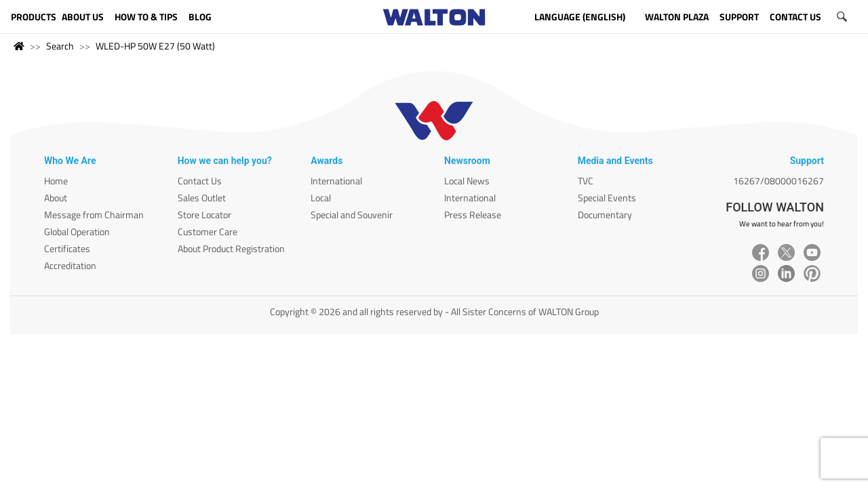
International (336, 181)
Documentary (605, 215)
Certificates (67, 248)
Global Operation (77, 231)
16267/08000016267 (778, 181)
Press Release (473, 215)
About (56, 198)
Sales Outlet (202, 198)
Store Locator (204, 215)
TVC (586, 181)
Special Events (607, 198)
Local (321, 198)
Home (56, 181)
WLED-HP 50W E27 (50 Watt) (155, 46)
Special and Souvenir (352, 215)
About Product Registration (231, 248)
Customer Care (208, 231)
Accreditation (70, 265)
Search (60, 46)
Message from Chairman (94, 215)
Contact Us (200, 181)
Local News (467, 181)
